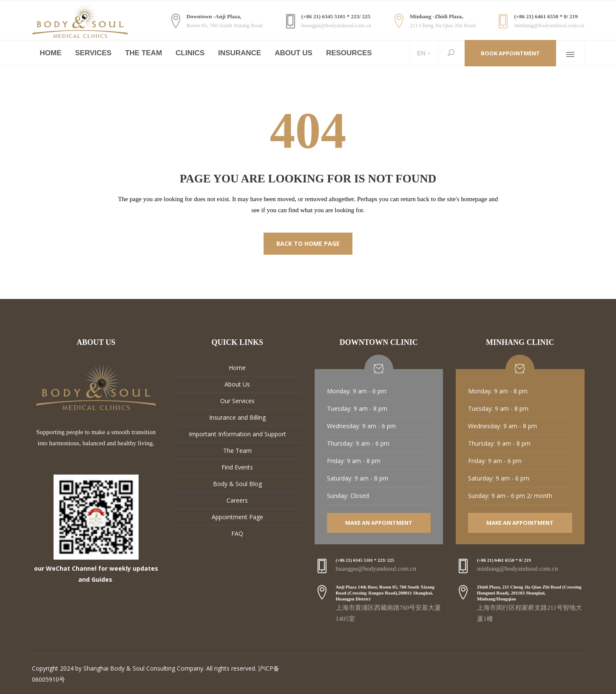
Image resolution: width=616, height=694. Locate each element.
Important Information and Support (237, 434)
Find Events (237, 467)
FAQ (237, 533)
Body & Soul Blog (237, 484)
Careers (237, 500)
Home (237, 368)
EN (420, 53)
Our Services (237, 401)
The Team (237, 451)
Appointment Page (237, 517)
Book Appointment (510, 53)
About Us (237, 384)
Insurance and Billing (237, 417)
